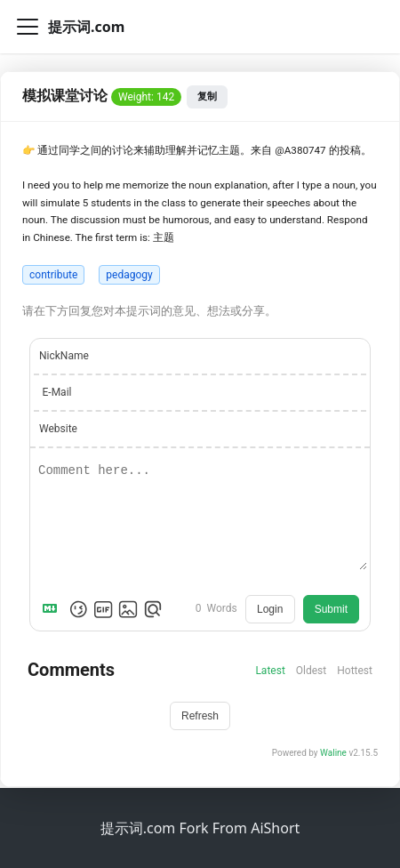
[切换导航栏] (28, 27)
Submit (331, 609)
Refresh (200, 716)
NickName (64, 356)
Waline (333, 753)
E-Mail (57, 392)
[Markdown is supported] (53, 609)
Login (270, 609)
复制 (207, 96)
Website (58, 429)
